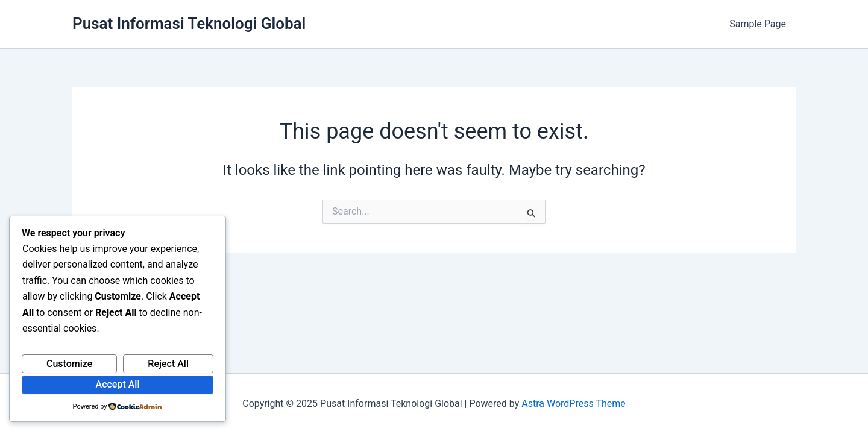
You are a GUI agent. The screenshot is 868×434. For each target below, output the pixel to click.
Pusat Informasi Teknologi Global (189, 24)
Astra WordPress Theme (573, 404)
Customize (69, 364)
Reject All (168, 364)
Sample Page (758, 24)
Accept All (118, 384)
